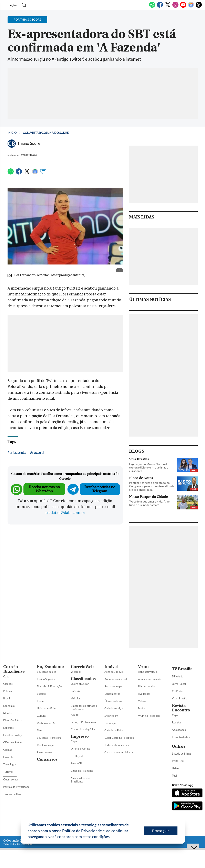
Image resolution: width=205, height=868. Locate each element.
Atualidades (179, 730)
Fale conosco (44, 752)
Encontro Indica (181, 737)
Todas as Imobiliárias (117, 745)
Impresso (80, 736)
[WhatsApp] (152, 7)
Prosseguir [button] (161, 831)
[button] (112, 837)
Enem (40, 701)
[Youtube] (183, 7)
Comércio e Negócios (83, 729)
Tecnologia (9, 764)
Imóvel (111, 667)
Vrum (143, 667)
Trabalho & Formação (49, 686)
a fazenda (18, 452)
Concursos (47, 759)
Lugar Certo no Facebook (119, 738)
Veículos (76, 698)
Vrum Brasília (180, 698)
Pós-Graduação (46, 745)
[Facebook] (160, 7)
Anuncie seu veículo (150, 679)
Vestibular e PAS (47, 723)
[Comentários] (43, 173)
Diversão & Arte (13, 720)
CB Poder (177, 691)
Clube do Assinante (82, 771)
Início (12, 133)
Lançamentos (112, 694)
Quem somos (11, 779)
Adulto (75, 715)
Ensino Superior (46, 679)
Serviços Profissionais (83, 722)
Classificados (83, 679)
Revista (176, 722)
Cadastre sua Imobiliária (119, 752)
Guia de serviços (114, 708)
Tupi (174, 776)
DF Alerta (178, 676)
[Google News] (191, 7)
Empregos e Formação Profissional (84, 707)
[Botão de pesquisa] (23, 5)
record (38, 452)
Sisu (39, 730)
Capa (6, 676)
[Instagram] (175, 7)
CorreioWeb (82, 667)
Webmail (76, 672)
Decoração (111, 723)
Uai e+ (176, 768)
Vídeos (142, 701)
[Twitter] (168, 7)
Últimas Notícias (47, 708)
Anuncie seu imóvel (116, 679)
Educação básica (47, 672)
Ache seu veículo (148, 672)
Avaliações (144, 694)
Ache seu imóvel (114, 672)
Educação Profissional (50, 738)
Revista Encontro (181, 708)
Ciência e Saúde (12, 742)
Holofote (8, 757)
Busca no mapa (113, 686)
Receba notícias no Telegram (100, 489)
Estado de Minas (182, 754)
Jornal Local (179, 684)
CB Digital (77, 756)
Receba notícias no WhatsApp (44, 489)
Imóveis (75, 691)
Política (8, 691)
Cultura (41, 716)
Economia (9, 706)
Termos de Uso (12, 794)
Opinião (8, 750)
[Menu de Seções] (11, 5)
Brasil (7, 698)
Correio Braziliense (14, 669)
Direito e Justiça (13, 735)
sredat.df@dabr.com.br (65, 513)
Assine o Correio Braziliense (80, 780)
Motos (142, 708)
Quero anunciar (80, 684)
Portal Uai (178, 761)
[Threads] (199, 7)
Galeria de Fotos (114, 730)
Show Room (111, 716)
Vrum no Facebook (149, 716)
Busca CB (76, 763)
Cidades (8, 684)
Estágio (41, 694)
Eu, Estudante (50, 667)
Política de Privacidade (16, 787)
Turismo (8, 772)
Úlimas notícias (113, 701)
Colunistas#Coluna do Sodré (46, 133)
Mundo (7, 713)
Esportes (8, 728)
